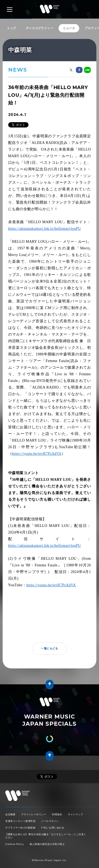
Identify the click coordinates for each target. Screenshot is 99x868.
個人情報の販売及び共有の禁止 (47, 833)
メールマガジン (50, 810)
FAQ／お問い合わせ (53, 817)
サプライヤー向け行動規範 (20, 817)
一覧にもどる (49, 643)
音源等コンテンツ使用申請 (20, 810)
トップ (11, 28)
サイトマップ (75, 804)
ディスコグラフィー (40, 28)
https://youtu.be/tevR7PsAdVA (37, 448)
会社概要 (10, 804)
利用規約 (57, 804)
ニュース (69, 28)
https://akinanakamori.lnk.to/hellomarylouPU (45, 223)
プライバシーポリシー (34, 804)
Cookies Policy (15, 833)
